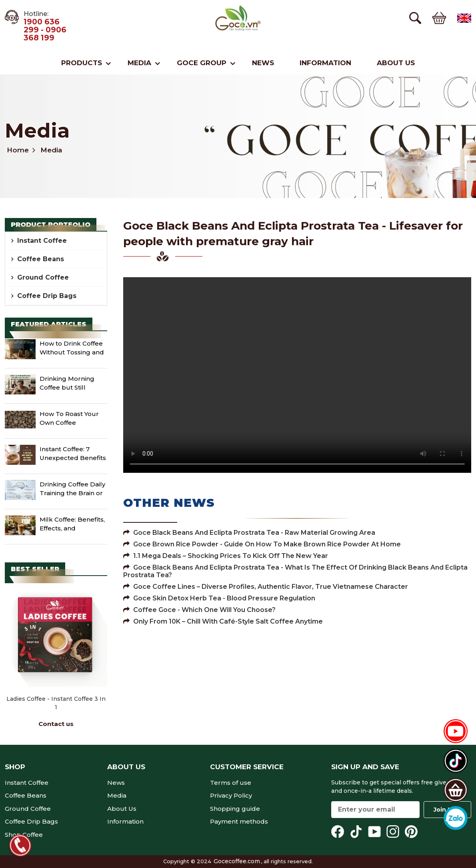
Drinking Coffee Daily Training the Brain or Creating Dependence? (72, 490)
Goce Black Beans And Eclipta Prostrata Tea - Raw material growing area (249, 533)
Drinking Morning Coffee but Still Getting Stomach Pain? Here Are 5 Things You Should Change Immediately (72, 384)
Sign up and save (365, 767)
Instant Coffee (42, 241)
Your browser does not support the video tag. (297, 375)
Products (82, 63)
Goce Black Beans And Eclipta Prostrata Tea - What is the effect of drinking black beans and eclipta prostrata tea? (295, 571)
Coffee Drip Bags (47, 296)
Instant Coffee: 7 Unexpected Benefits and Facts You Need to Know (73, 454)
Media (139, 63)
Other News (169, 503)
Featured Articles (49, 324)
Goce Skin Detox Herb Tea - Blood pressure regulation (219, 598)
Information (325, 63)
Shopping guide (235, 809)
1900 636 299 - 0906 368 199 (45, 30)
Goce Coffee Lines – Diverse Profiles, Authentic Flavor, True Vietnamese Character (266, 587)
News (263, 63)
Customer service (247, 767)
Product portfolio (51, 225)
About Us (396, 63)
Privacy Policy (231, 795)
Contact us (56, 724)
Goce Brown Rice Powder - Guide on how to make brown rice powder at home (262, 544)
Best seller (35, 569)
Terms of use (231, 783)
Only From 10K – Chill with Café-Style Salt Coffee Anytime (223, 621)
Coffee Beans (41, 259)
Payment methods (239, 821)
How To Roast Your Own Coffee (69, 418)
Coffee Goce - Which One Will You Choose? (199, 610)
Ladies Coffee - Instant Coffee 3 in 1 (56, 703)
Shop (15, 767)
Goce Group (202, 63)
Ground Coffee (43, 277)
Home (18, 150)
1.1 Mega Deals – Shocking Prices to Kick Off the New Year (226, 556)
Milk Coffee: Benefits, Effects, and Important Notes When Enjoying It (72, 525)
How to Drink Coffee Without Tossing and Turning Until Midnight (72, 349)
